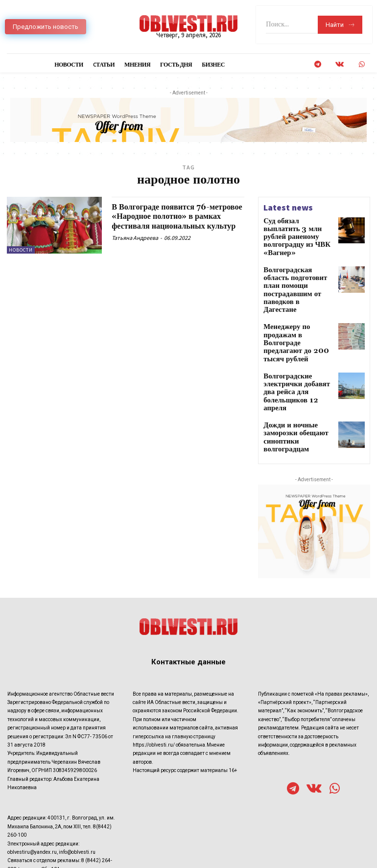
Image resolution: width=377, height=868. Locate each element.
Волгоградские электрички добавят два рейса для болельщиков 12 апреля (296, 337)
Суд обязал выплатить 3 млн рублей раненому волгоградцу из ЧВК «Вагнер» (296, 231)
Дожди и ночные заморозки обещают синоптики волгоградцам (297, 370)
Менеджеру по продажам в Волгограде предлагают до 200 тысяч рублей (297, 300)
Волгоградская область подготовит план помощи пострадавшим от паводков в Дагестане (297, 267)
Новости (21, 250)
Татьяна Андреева (135, 247)
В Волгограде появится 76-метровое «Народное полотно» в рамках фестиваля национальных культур (177, 221)
